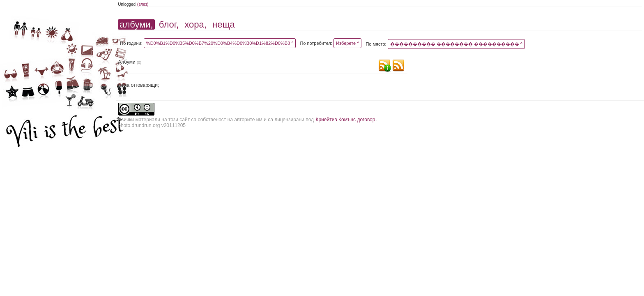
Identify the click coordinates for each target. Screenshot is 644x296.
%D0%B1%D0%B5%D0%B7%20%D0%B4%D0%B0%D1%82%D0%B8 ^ (220, 43)
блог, (169, 24)
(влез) (143, 4)
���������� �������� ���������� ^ (456, 44)
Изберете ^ (347, 43)
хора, (195, 24)
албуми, (136, 24)
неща (224, 24)
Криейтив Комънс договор (345, 120)
